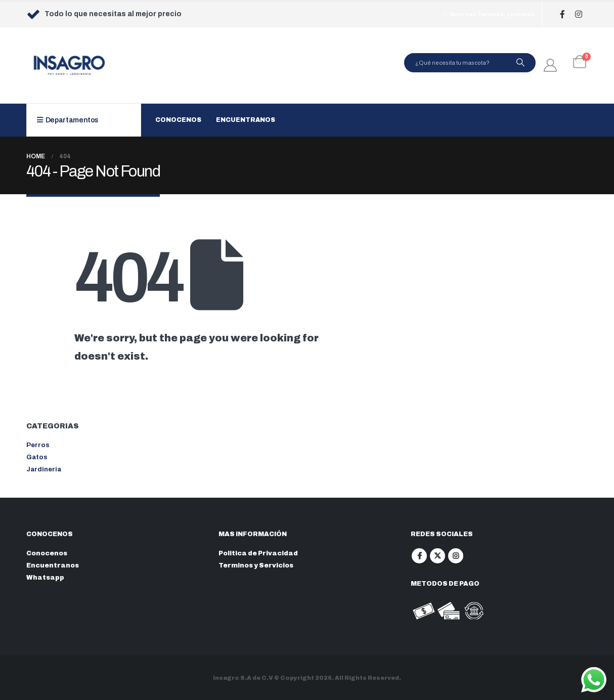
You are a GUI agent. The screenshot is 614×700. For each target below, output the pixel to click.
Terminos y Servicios (256, 565)
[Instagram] (579, 14)
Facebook (419, 556)
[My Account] (551, 65)
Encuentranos (246, 120)
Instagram (456, 556)
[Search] (520, 63)
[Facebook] (563, 14)
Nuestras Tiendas (471, 14)
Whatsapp (45, 578)
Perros (38, 445)
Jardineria (44, 469)
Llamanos (517, 14)
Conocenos (178, 120)
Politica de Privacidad (258, 553)
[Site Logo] (69, 65)
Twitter (437, 556)
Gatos (37, 457)
